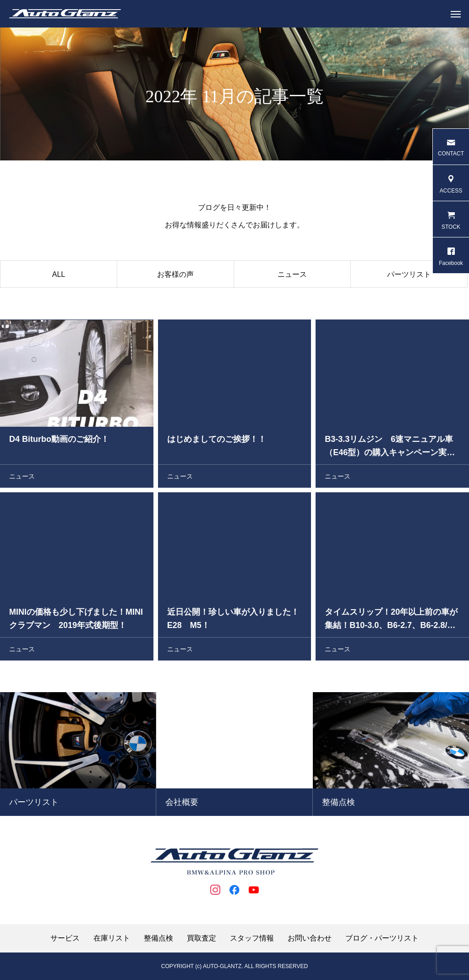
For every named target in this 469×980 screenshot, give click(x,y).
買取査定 (202, 938)
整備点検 (158, 938)
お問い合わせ (310, 938)
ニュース (292, 277)
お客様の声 (175, 277)
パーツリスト (409, 277)
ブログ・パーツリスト (382, 938)
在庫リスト (112, 938)
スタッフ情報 (252, 938)
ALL (59, 277)
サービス (65, 938)
